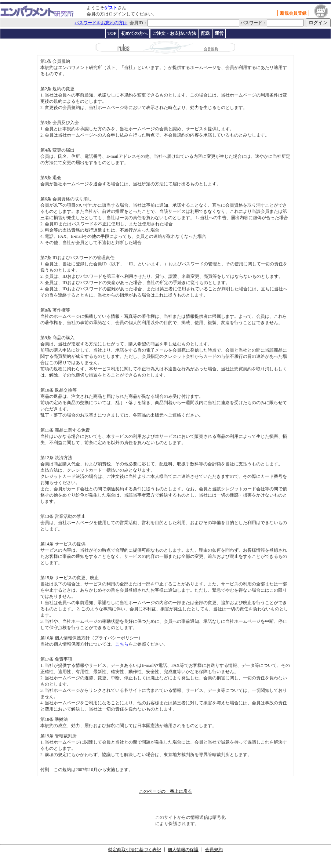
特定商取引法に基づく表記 (135, 850)
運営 (219, 33)
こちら (122, 644)
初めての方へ (134, 33)
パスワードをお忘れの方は (101, 23)
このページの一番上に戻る (165, 791)
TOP (112, 33)
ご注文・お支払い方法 (174, 33)
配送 (205, 33)
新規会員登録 (293, 13)
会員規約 (214, 850)
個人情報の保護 (183, 850)
